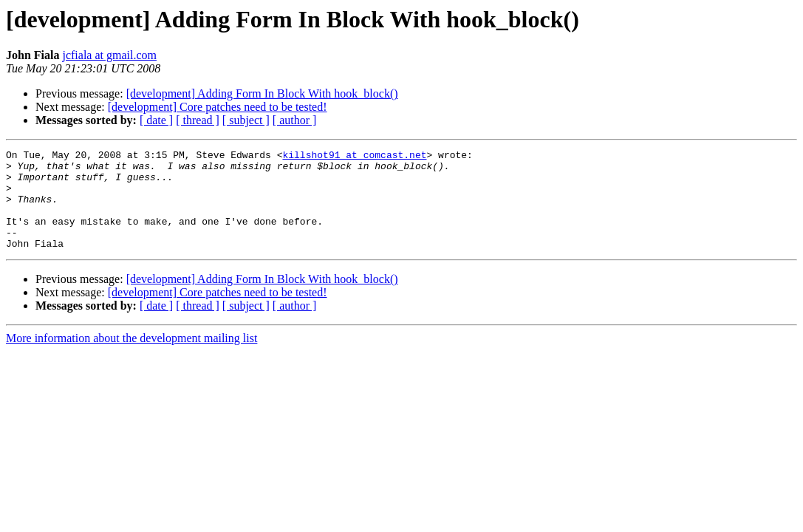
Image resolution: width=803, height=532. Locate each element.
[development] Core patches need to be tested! (218, 107)
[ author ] (295, 120)
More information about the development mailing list (131, 358)
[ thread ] (198, 120)
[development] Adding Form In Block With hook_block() (262, 93)
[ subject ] (246, 120)
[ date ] (156, 120)
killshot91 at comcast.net (354, 157)
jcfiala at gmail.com (109, 55)
